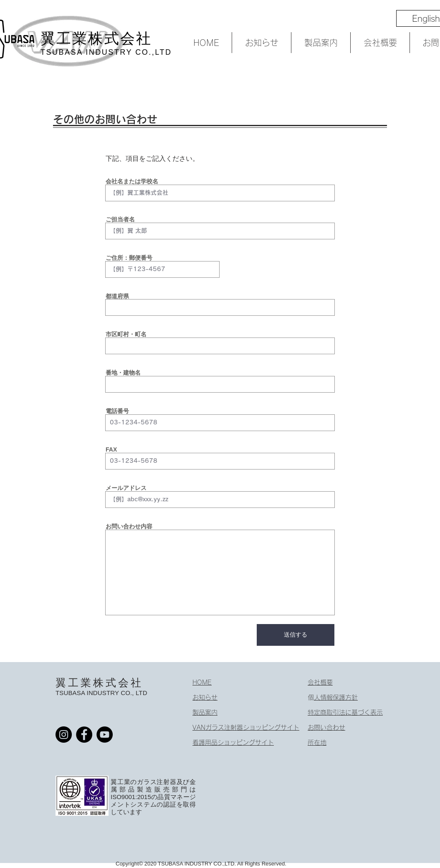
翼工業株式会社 (99, 683)
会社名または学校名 (132, 181)
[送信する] (296, 635)
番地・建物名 (123, 373)
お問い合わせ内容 (129, 526)
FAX (111, 449)
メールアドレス (126, 488)
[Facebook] (84, 735)
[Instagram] (64, 735)
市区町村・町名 (126, 334)
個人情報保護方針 (336, 697)
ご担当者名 (120, 219)
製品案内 (205, 712)
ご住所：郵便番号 (129, 258)
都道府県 (117, 296)
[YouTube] (105, 735)
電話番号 (117, 411)
